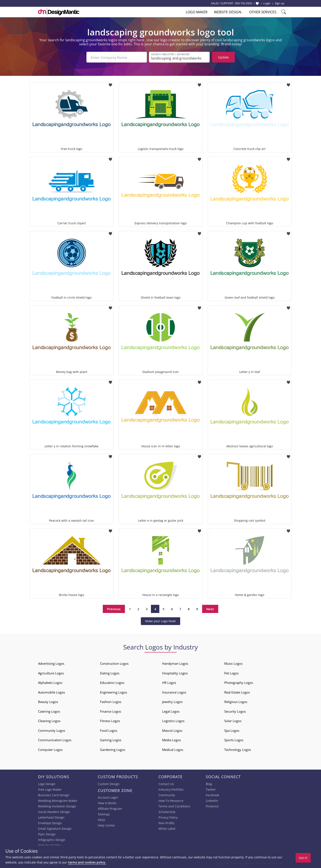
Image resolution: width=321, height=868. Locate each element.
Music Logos (233, 663)
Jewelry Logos (172, 701)
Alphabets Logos (50, 682)
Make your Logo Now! (160, 621)
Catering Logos (49, 711)
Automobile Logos (51, 692)
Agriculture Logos (51, 673)
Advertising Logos (51, 663)
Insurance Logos (174, 692)
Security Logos (235, 711)
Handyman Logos (175, 663)
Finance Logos (111, 711)
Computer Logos (50, 749)
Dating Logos (110, 673)
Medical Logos (173, 749)
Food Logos (109, 730)
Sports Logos (234, 740)
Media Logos (171, 740)
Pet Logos (231, 673)
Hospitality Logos (175, 673)
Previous (114, 608)
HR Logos (169, 682)
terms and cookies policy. (87, 862)
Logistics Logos (173, 720)
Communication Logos (55, 740)
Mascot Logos (172, 730)
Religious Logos (236, 701)
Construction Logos (114, 663)
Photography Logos (239, 682)
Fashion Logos (111, 701)
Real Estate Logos (237, 692)
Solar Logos (233, 720)
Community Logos (52, 730)
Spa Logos (232, 730)
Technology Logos (238, 749)
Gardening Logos (113, 749)
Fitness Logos (110, 720)
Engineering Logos (114, 692)
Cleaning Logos (49, 720)
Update (223, 57)
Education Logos (112, 682)
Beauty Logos (48, 701)
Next (210, 608)
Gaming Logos (111, 740)
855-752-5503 (244, 3)
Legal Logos (171, 711)
